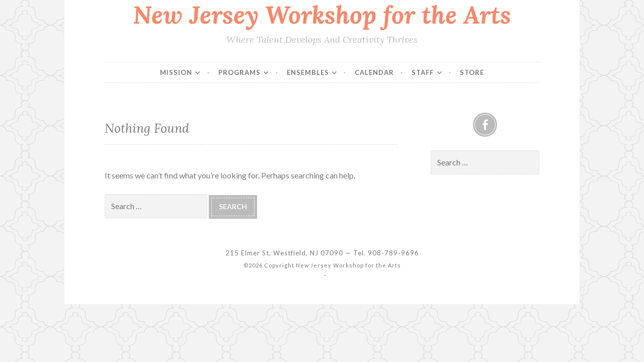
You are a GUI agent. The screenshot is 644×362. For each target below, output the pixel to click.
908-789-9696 (393, 253)
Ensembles (308, 72)
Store (472, 72)
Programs (239, 72)
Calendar (374, 72)
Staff (423, 72)
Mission (176, 72)
